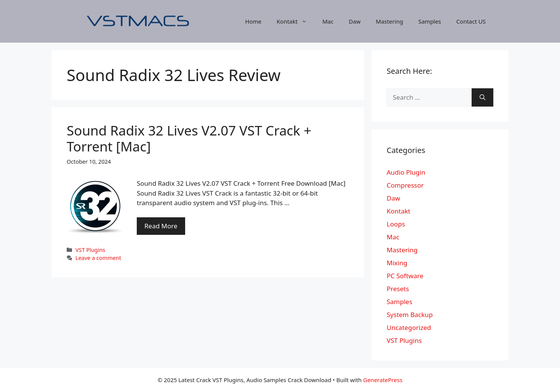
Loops (396, 224)
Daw (354, 21)
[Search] (482, 97)
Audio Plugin (406, 172)
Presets (398, 289)
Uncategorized (409, 327)
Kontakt (296, 21)
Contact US (471, 21)
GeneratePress (383, 380)
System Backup (410, 315)
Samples (430, 21)
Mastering (390, 21)
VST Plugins (90, 250)
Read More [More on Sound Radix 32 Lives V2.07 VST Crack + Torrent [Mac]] (161, 226)
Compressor (405, 185)
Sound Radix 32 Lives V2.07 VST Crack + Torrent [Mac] (189, 138)
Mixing (397, 263)
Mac (328, 21)
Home (254, 21)
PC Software (405, 276)
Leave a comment (98, 258)
